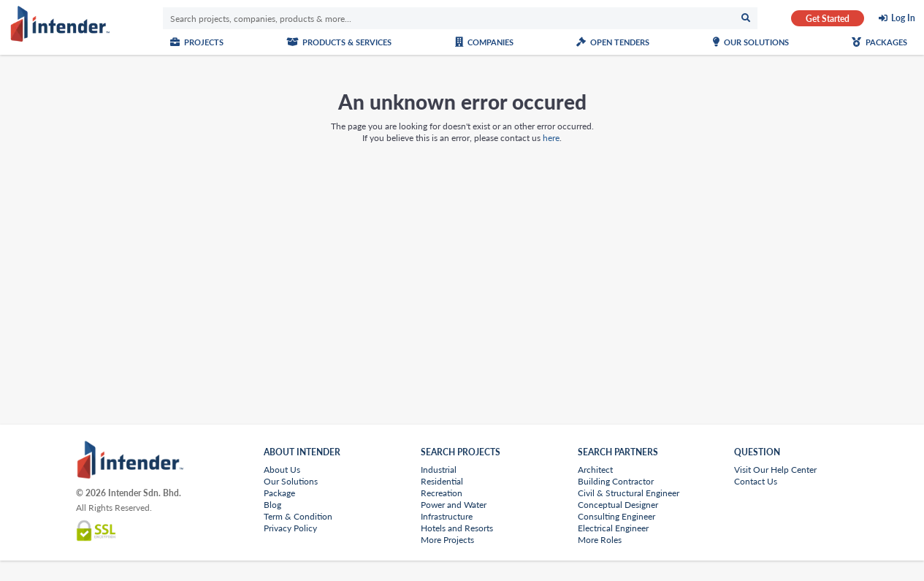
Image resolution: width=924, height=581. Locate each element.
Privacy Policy (290, 528)
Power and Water (454, 505)
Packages (879, 42)
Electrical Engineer (613, 528)
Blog (272, 505)
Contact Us (756, 481)
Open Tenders (613, 42)
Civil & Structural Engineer (629, 493)
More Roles (600, 540)
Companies (484, 42)
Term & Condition (298, 516)
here (551, 138)
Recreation (442, 493)
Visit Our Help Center (775, 470)
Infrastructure (447, 516)
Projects (197, 42)
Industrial (439, 470)
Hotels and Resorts (457, 528)
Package (279, 493)
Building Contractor (616, 481)
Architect (595, 470)
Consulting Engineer (616, 516)
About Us (282, 470)
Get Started (828, 19)
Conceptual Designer (618, 505)
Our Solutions (751, 42)
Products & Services (339, 42)
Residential (442, 481)
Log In (903, 18)
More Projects (447, 540)
